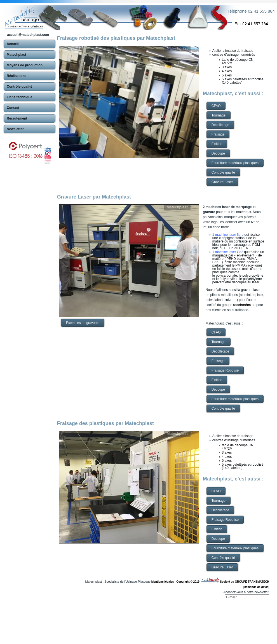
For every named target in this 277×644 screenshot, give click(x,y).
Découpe (218, 153)
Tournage (219, 115)
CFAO (216, 106)
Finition (217, 144)
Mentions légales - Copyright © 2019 (176, 582)
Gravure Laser (222, 182)
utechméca (242, 305)
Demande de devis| (256, 587)
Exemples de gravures (83, 323)
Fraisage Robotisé (225, 370)
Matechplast (177, 48)
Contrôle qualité (223, 172)
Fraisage (218, 134)
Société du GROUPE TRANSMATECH (245, 582)
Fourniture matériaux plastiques (235, 163)
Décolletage (220, 125)
